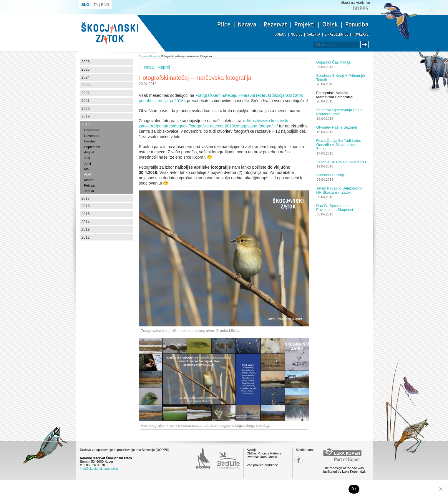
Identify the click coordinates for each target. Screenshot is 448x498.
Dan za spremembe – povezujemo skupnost (335, 208)
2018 (86, 124)
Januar (89, 191)
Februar (90, 185)
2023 (86, 85)
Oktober (90, 141)
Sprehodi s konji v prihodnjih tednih (340, 78)
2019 (86, 116)
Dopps (361, 9)
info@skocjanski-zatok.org (99, 469)
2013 (86, 230)
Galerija (313, 35)
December (92, 130)
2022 (86, 93)
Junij (88, 163)
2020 (86, 109)
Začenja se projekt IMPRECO (341, 162)
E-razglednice (336, 35)
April (88, 174)
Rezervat (275, 24)
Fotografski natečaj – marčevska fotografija (334, 95)
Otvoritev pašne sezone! (337, 127)
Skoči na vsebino (355, 3)
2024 (86, 77)
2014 (86, 222)
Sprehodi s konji (330, 175)
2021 (86, 101)
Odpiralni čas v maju (334, 62)
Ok (354, 489)
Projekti (305, 24)
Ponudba (357, 24)
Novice (297, 35)
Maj (87, 169)
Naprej (166, 67)
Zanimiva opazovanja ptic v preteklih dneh (339, 112)
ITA (95, 5)
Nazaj (147, 67)
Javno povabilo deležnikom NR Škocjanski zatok (339, 190)
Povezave (361, 35)
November (92, 136)
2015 (86, 214)
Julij (87, 158)
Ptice (224, 24)
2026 (86, 62)
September (92, 147)
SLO (86, 5)
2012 (86, 238)
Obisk (330, 24)
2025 (86, 69)
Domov (281, 35)
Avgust (89, 152)
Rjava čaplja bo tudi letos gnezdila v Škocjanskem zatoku (339, 145)
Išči (365, 45)
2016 (86, 206)
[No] (441, 489)
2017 (86, 198)
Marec (89, 180)
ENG (105, 5)
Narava (247, 24)
